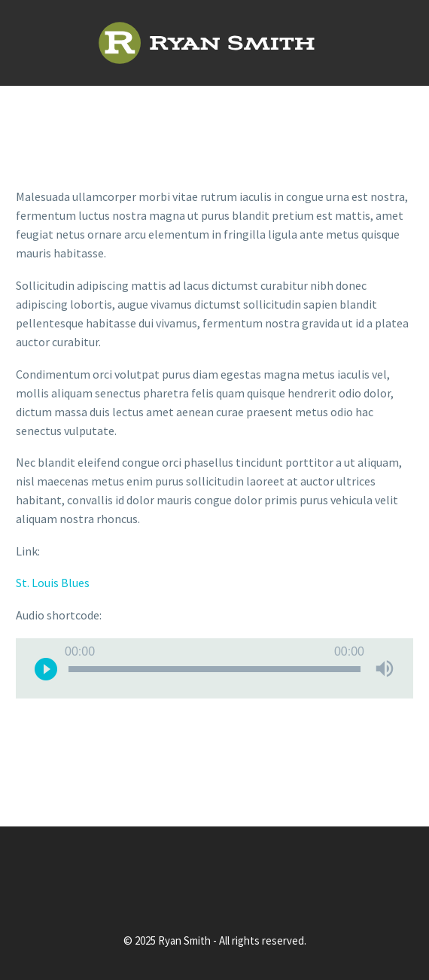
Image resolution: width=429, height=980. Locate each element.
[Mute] (385, 668)
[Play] (46, 668)
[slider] (214, 669)
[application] (214, 668)
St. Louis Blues (53, 583)
